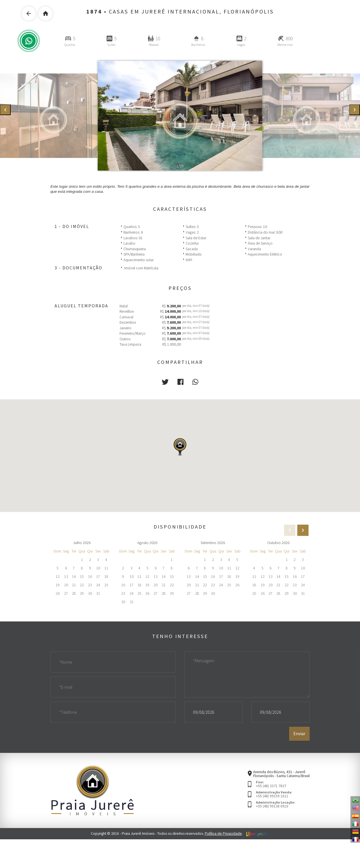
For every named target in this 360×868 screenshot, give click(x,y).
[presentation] (5, 110)
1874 (94, 12)
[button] (165, 382)
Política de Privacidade (223, 834)
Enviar (299, 733)
